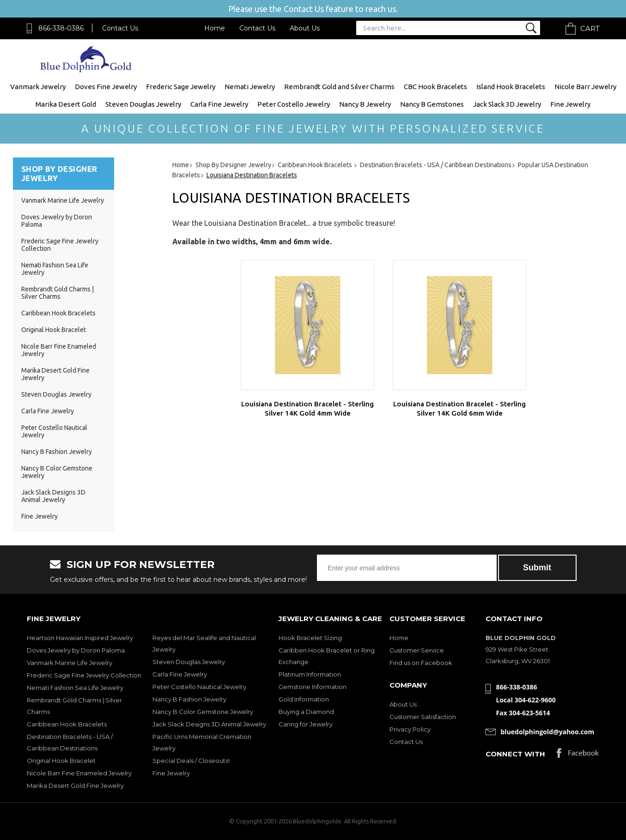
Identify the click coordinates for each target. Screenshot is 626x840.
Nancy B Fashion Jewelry (57, 452)
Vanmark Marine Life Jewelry (63, 200)
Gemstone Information (313, 687)
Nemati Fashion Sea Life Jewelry (75, 688)
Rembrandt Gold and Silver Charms (339, 87)
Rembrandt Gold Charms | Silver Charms (58, 293)
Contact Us (120, 28)
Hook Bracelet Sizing (310, 638)
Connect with (515, 754)
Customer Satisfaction (423, 717)
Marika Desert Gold (66, 104)
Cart (590, 28)
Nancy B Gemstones (432, 104)
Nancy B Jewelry (365, 104)
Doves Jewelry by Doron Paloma (76, 650)
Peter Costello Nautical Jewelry (199, 687)
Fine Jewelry (570, 104)
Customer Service (417, 650)
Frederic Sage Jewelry (181, 87)
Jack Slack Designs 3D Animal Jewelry (53, 496)
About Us (305, 28)
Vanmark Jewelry (38, 87)
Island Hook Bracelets (511, 87)
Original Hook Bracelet (54, 330)
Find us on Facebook (421, 663)
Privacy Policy (410, 729)
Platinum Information (310, 674)
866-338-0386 (61, 28)
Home (215, 28)
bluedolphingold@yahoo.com (548, 732)
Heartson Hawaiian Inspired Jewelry (80, 638)
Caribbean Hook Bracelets (58, 313)
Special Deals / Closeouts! (191, 761)
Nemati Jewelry (250, 87)
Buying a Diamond (306, 712)
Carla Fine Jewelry (219, 104)
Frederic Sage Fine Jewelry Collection (84, 675)
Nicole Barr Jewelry (585, 87)
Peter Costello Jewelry (294, 104)
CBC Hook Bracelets (435, 87)
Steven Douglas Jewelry (143, 104)
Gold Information (304, 699)
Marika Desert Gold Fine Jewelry (75, 786)
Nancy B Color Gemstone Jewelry (203, 712)
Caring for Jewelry (306, 724)
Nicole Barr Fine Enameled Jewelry (79, 773)
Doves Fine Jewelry (106, 87)
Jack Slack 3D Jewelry (507, 104)
